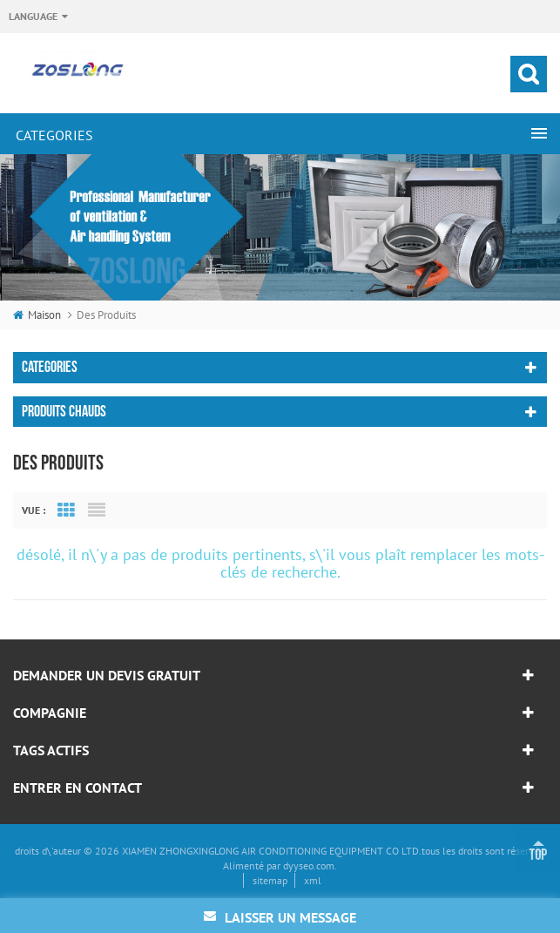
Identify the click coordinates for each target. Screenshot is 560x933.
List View (97, 510)
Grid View (66, 510)
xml (313, 880)
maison (37, 315)
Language (33, 16)
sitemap (270, 880)
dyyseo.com (309, 865)
